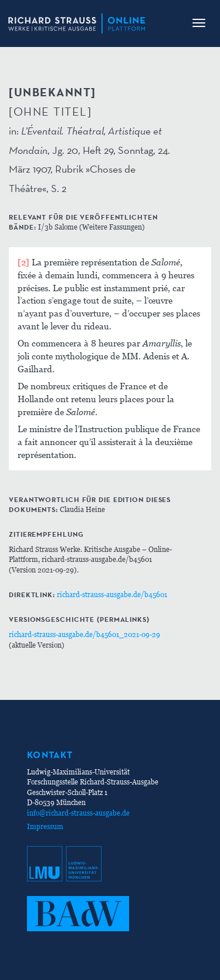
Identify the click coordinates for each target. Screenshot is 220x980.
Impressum (45, 826)
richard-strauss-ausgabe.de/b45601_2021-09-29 (84, 634)
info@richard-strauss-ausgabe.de (78, 813)
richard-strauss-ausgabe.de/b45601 (112, 595)
